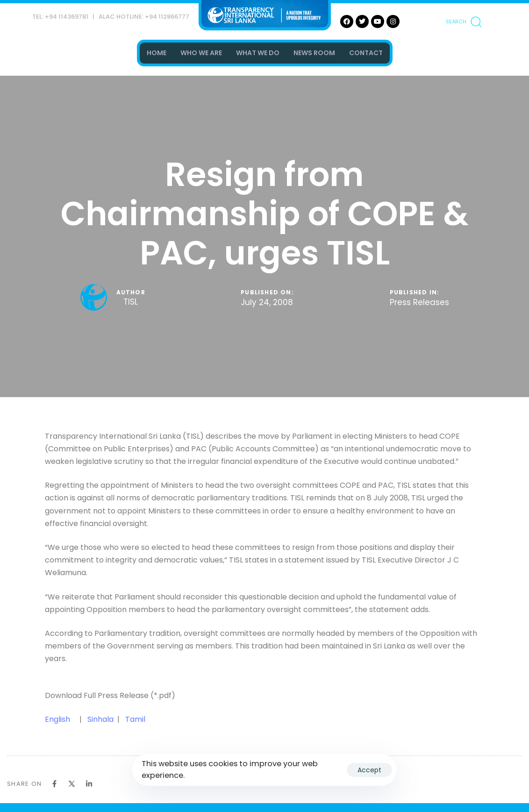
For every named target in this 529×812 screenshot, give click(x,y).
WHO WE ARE (201, 53)
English (57, 719)
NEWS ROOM (314, 53)
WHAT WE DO (258, 53)
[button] (464, 21)
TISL (131, 302)
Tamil (135, 719)
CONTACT (366, 53)
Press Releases (419, 303)
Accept (369, 770)
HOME (157, 53)
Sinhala (101, 719)
